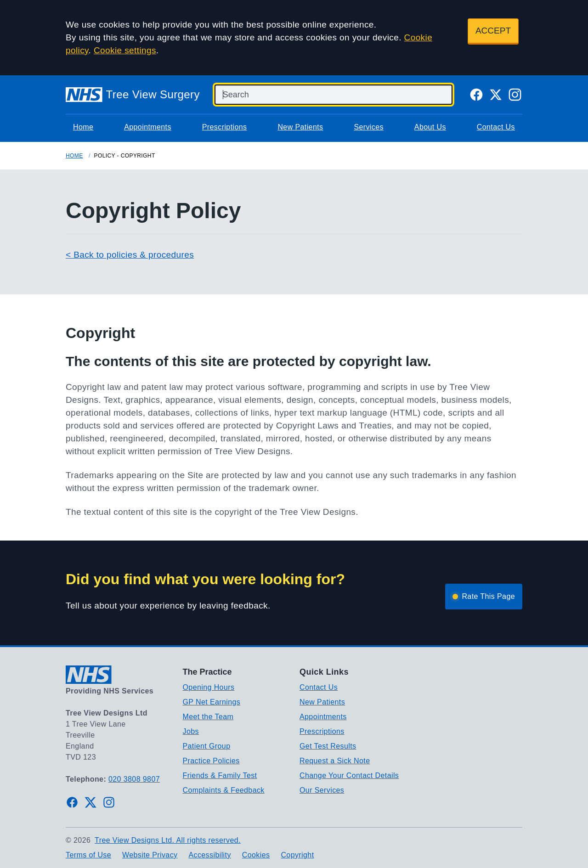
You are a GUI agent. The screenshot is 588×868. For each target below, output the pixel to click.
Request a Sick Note (335, 761)
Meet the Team (208, 717)
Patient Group (207, 746)
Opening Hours (209, 687)
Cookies (256, 855)
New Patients (300, 127)
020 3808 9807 (134, 779)
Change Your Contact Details (349, 775)
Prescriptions (225, 127)
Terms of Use (88, 855)
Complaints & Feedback (224, 790)
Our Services (322, 790)
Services (369, 127)
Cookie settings (125, 50)
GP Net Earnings (212, 702)
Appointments (148, 127)
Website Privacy (150, 855)
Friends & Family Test (220, 775)
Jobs (191, 731)
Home (83, 127)
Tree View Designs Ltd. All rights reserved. (168, 840)
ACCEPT (493, 31)
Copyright (297, 855)
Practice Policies (211, 761)
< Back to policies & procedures (130, 255)
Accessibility (209, 855)
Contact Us (496, 127)
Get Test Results (328, 746)
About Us (430, 127)
